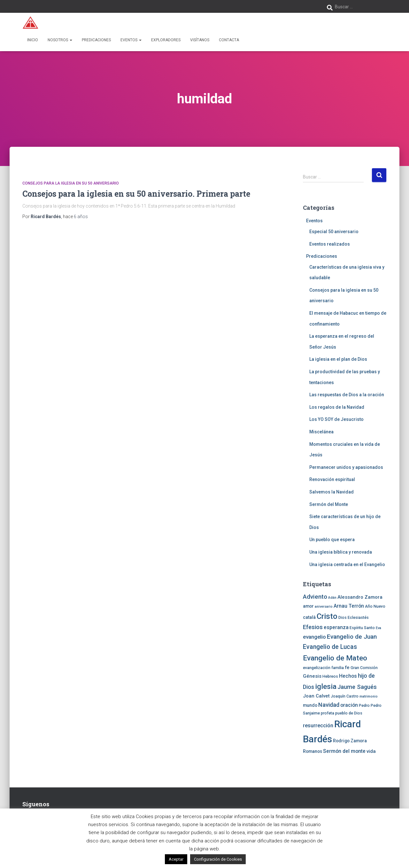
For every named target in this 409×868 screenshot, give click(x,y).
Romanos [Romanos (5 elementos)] (313, 751)
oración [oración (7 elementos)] (349, 705)
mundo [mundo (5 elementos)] (310, 705)
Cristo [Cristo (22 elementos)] (327, 616)
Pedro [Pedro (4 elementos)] (364, 705)
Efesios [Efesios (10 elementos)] (313, 627)
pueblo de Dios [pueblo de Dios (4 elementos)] (349, 713)
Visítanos (200, 40)
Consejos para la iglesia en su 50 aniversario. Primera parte (136, 194)
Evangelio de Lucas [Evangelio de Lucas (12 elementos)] (330, 647)
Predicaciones (96, 40)
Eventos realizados (330, 244)
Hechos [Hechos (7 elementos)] (348, 676)
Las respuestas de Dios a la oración (347, 395)
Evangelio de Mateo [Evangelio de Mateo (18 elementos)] (335, 658)
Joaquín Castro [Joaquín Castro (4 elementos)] (345, 696)
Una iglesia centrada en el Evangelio (347, 564)
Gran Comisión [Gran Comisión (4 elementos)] (364, 668)
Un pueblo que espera (332, 540)
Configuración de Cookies (218, 859)
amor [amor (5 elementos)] (308, 606)
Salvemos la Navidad (332, 492)
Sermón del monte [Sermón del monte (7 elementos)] (344, 751)
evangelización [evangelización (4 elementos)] (317, 668)
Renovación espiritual (332, 479)
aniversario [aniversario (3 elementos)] (324, 607)
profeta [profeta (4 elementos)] (328, 713)
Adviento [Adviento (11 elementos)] (315, 597)
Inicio (33, 40)
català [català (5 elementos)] (309, 617)
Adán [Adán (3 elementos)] (332, 598)
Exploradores (166, 40)
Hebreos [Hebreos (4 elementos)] (330, 676)
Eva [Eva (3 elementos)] (378, 628)
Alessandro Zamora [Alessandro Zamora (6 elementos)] (360, 597)
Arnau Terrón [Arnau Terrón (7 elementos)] (349, 606)
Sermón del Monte (329, 504)
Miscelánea (321, 432)
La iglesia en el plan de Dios (338, 359)
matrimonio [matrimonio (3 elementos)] (369, 696)
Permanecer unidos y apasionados (346, 467)
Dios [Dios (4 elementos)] (343, 617)
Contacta (229, 40)
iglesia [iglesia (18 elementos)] (326, 686)
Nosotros (60, 40)
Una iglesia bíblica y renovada (341, 552)
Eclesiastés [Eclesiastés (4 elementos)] (358, 617)
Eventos (131, 40)
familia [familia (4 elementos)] (338, 668)
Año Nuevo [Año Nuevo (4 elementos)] (375, 606)
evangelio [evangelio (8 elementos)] (314, 637)
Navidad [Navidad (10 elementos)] (329, 705)
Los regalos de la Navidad (337, 407)
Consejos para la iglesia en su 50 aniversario (71, 183)
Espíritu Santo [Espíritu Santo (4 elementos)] (362, 628)
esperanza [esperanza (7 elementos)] (336, 627)
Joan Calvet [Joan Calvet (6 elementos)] (316, 696)
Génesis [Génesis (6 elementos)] (312, 676)
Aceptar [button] (176, 859)
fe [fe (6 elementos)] (347, 667)
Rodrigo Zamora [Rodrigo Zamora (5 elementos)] (350, 741)
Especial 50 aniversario (334, 232)
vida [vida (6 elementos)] (371, 751)
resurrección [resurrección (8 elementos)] (318, 725)
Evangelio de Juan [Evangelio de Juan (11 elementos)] (352, 637)
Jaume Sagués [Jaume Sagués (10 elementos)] (357, 687)
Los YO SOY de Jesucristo (336, 419)
